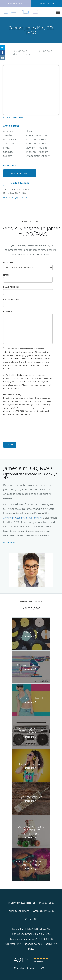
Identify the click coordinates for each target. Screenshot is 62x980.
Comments (9, 312)
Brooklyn (27, 54)
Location (8, 263)
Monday (31, 131)
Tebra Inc (30, 903)
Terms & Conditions (18, 911)
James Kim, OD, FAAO (18, 51)
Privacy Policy (47, 903)
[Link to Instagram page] (2, 58)
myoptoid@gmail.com (16, 197)
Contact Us (13, 54)
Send (10, 445)
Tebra (45, 968)
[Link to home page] (27, 12)
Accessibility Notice (44, 911)
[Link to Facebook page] (2, 52)
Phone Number (11, 299)
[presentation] (28, 429)
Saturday (31, 152)
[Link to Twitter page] (2, 47)
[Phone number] (20, 182)
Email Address (11, 287)
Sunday (31, 156)
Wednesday (31, 139)
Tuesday (31, 135)
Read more (9, 543)
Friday (31, 148)
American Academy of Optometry (22, 518)
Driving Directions (13, 117)
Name (6, 275)
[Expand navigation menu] (58, 13)
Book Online (20, 173)
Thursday (31, 143)
